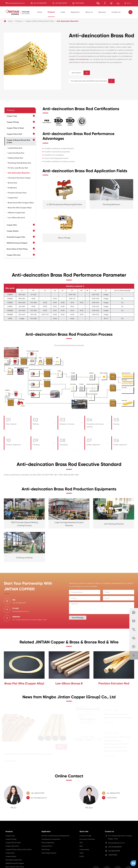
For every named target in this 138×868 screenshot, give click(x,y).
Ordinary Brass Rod (15, 158)
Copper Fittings (13, 122)
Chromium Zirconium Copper (19, 178)
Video (82, 853)
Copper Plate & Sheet (15, 128)
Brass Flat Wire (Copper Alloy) (20, 208)
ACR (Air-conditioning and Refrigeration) (55, 836)
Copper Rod (13, 198)
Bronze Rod (12, 183)
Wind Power (46, 850)
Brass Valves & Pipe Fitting (17, 249)
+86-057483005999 (40, 3)
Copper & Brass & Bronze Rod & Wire (39, 21)
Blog (81, 846)
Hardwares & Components (51, 839)
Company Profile (85, 836)
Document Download (87, 839)
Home (40, 12)
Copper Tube (12, 116)
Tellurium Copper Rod (16, 213)
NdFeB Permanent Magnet (17, 243)
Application (75, 12)
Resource (102, 12)
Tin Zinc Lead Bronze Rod (18, 168)
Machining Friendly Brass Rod (19, 163)
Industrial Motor (47, 846)
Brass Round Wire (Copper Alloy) (21, 203)
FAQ (81, 843)
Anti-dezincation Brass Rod (68, 21)
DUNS (82, 856)
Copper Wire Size (14, 255)
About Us (89, 12)
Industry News (84, 850)
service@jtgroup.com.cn (17, 3)
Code (63, 12)
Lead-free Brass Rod (16, 153)
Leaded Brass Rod (15, 148)
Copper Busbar (13, 231)
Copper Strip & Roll (14, 134)
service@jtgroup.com (39, 798)
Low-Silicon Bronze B (16, 218)
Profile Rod (12, 188)
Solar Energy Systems (49, 853)
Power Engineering (48, 843)
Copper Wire (12, 225)
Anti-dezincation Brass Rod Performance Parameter (93, 81)
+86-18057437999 (61, 3)
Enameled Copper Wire (16, 237)
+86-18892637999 (113, 793)
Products (51, 12)
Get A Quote (81, 73)
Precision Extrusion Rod (17, 193)
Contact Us (116, 12)
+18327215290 (79, 3)
